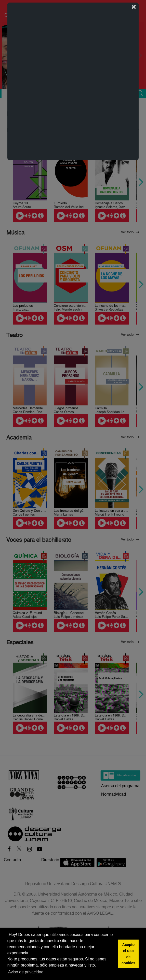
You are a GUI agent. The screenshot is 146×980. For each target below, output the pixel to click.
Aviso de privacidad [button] (26, 972)
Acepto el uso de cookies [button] (128, 954)
